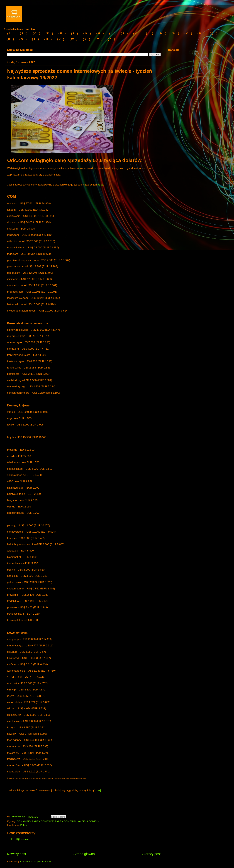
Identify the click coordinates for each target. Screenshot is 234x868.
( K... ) (137, 33)
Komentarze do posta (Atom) (35, 862)
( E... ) (62, 33)
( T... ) (35, 39)
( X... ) (86, 39)
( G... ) (87, 33)
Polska (24, 825)
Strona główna (84, 854)
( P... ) (201, 33)
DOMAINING (24, 821)
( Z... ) (111, 39)
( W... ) (73, 39)
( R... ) (10, 39)
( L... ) (150, 33)
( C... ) (36, 33)
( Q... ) (214, 33)
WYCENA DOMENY (88, 821)
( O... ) (188, 33)
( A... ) (11, 33)
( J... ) (124, 33)
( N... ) (175, 33)
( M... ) (162, 33)
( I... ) (112, 33)
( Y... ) (99, 39)
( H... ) (100, 33)
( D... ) (49, 33)
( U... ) (48, 39)
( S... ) (23, 39)
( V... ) (61, 39)
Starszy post (151, 854)
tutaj (101, 185)
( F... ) (74, 33)
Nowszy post (16, 854)
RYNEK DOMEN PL (66, 821)
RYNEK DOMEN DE (43, 821)
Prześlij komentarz (21, 839)
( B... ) (24, 33)
